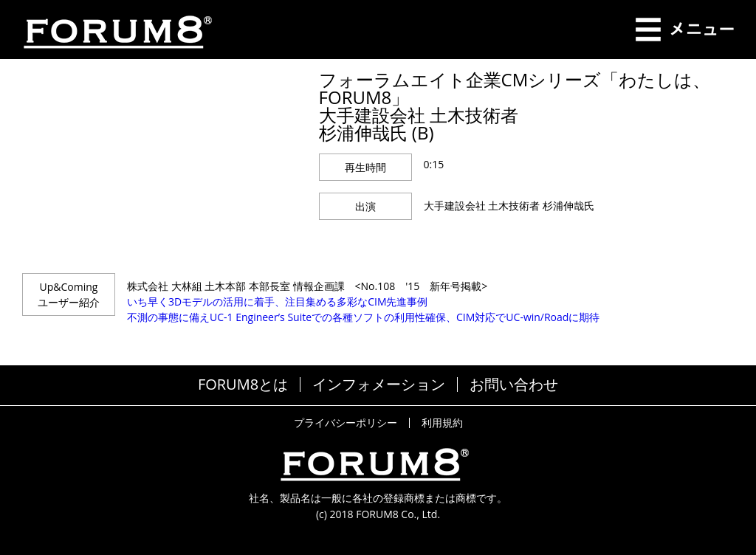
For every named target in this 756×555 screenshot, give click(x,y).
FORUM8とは (243, 385)
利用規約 (442, 423)
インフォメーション (379, 385)
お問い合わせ (514, 385)
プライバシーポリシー (346, 423)
